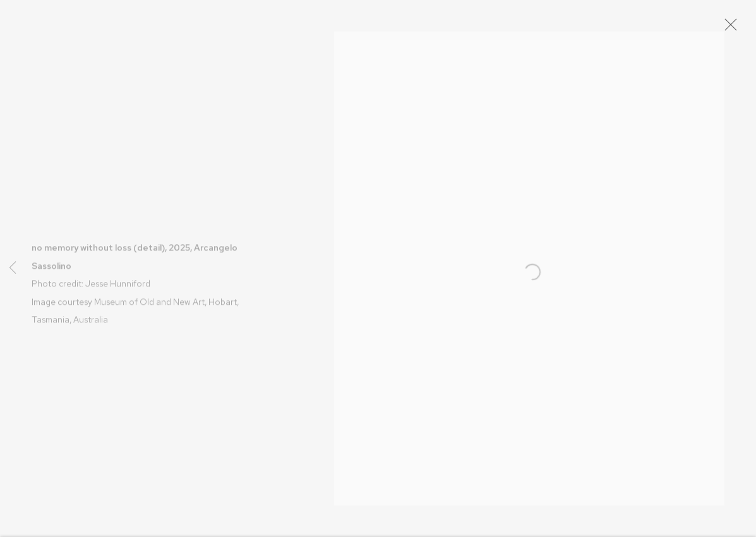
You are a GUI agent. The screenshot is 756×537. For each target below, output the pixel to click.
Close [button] (738, 28)
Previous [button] (13, 269)
